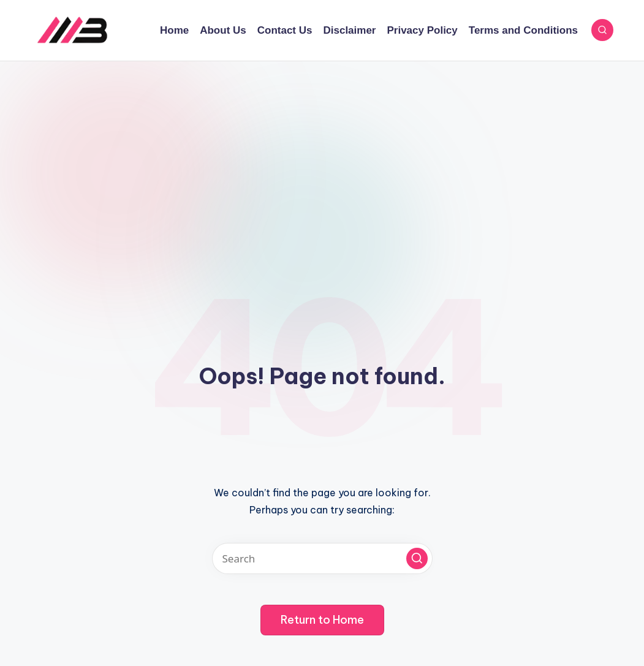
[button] (417, 558)
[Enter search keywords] (322, 558)
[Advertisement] (322, 153)
